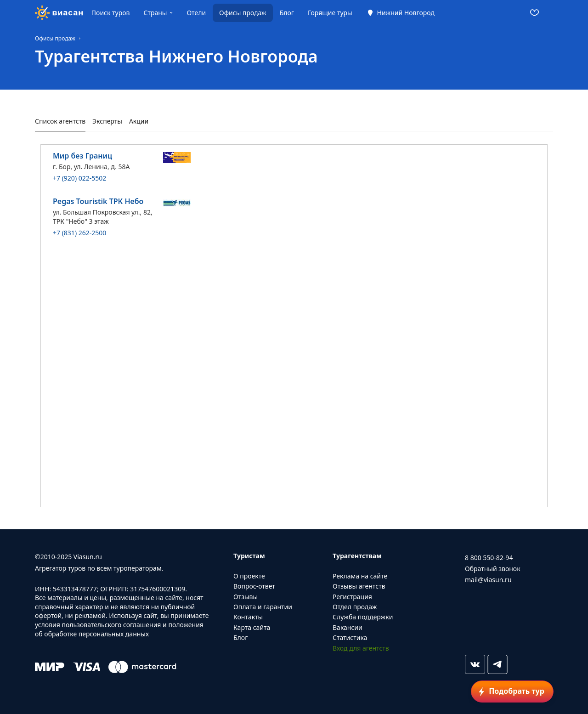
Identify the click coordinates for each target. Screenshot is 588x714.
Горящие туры (330, 13)
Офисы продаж (243, 13)
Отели (196, 13)
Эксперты (107, 121)
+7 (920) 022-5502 (79, 178)
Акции (139, 121)
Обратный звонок (493, 569)
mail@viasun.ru (488, 580)
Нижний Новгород (406, 13)
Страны (155, 13)
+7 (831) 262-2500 (79, 233)
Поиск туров (111, 13)
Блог (287, 13)
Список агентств (60, 121)
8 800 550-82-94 (489, 558)
